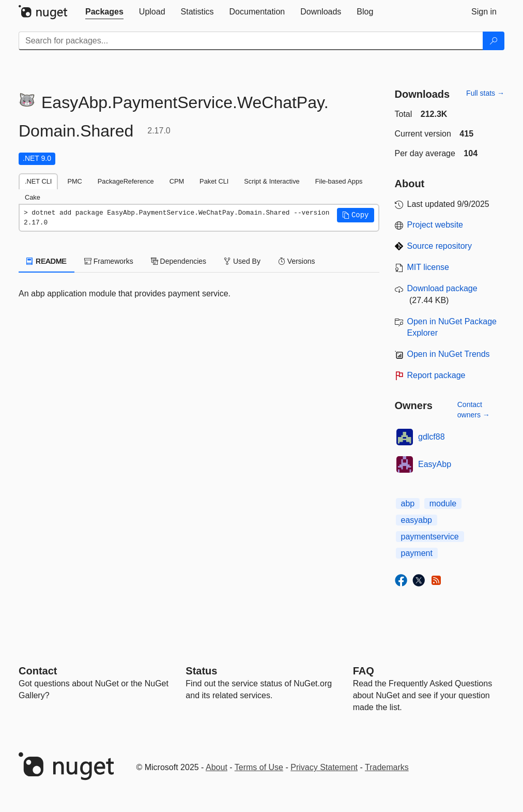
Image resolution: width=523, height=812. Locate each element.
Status (201, 671)
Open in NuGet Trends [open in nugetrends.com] (449, 354)
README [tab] (47, 261)
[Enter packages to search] (251, 41)
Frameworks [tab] (109, 261)
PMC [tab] (74, 181)
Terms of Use (259, 767)
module (443, 503)
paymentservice (430, 537)
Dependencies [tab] (179, 261)
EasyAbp (435, 464)
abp (408, 503)
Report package (436, 375)
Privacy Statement (324, 767)
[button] (356, 215)
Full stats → (485, 93)
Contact (38, 671)
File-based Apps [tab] (339, 181)
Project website (435, 225)
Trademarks (387, 767)
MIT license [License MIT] (428, 267)
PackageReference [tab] (126, 181)
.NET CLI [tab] (38, 181)
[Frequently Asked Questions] (364, 671)
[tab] (104, 12)
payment (417, 553)
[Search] (494, 41)
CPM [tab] (177, 181)
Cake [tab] (33, 197)
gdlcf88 (432, 437)
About (217, 767)
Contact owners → (474, 410)
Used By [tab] (242, 261)
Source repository (440, 246)
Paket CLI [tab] (214, 181)
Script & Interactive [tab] (272, 181)
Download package (442, 288)
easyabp (417, 520)
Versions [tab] (297, 261)
